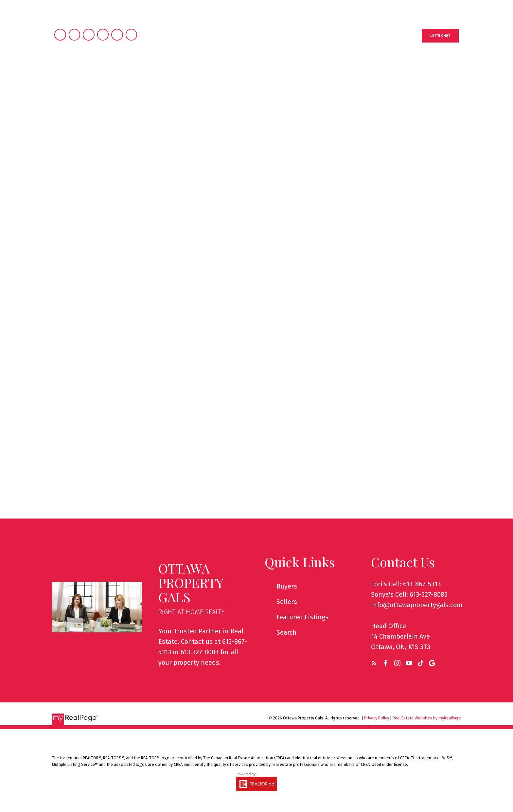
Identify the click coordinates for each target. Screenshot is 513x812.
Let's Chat (443, 36)
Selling (266, 78)
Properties (184, 78)
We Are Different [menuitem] (353, 78)
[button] (443, 36)
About (304, 78)
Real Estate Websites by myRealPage (427, 718)
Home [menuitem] (147, 78)
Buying (227, 78)
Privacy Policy (377, 718)
